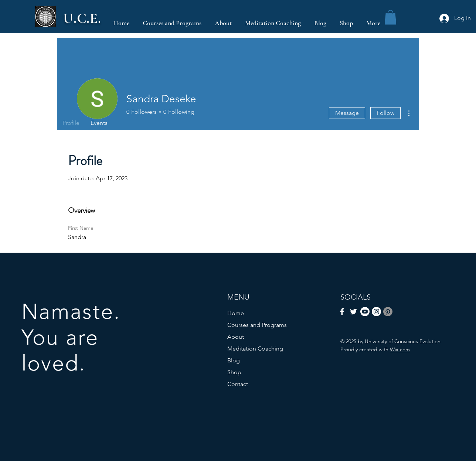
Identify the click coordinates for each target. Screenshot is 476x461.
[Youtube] (365, 312)
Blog (234, 360)
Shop (234, 372)
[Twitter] (353, 312)
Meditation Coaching (255, 349)
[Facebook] (342, 312)
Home (236, 313)
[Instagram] (376, 312)
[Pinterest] (388, 312)
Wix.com (400, 349)
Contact (238, 384)
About (236, 337)
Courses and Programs (257, 325)
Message (347, 113)
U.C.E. (82, 18)
